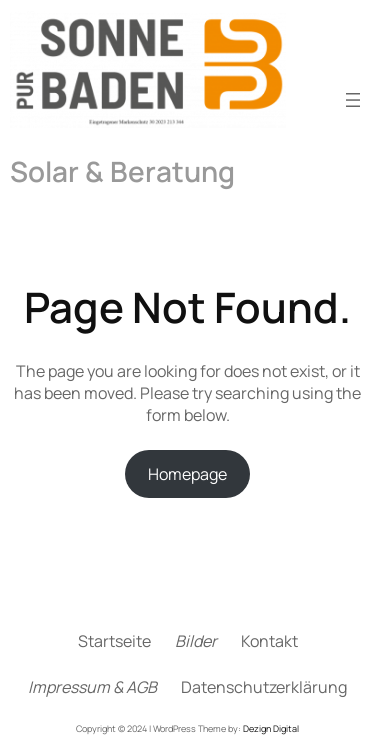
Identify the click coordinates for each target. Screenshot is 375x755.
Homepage (187, 474)
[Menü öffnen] (353, 100)
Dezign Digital (271, 728)
